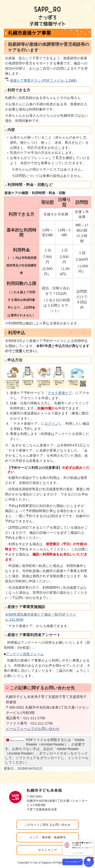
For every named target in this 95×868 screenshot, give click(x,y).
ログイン (51, 424)
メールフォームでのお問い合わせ (33, 729)
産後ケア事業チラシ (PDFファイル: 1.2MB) (43, 80)
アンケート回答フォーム (25, 654)
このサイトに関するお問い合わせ (47, 825)
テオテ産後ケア (60, 393)
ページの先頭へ (81, 783)
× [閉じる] (92, 842)
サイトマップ (47, 850)
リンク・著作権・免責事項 (48, 837)
